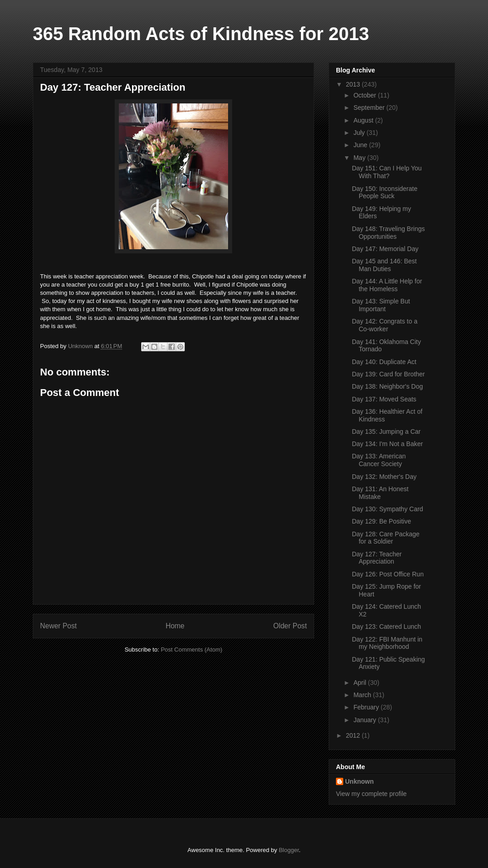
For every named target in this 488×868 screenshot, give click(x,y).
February (367, 707)
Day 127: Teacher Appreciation (377, 558)
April (361, 683)
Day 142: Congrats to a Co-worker (385, 325)
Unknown (359, 781)
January (366, 720)
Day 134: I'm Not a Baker (387, 444)
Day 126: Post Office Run (388, 574)
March (363, 695)
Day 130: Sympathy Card (387, 509)
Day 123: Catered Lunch (386, 627)
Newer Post (58, 626)
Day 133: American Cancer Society (379, 460)
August (364, 120)
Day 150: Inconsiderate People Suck (385, 193)
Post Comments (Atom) (191, 650)
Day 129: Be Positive (381, 521)
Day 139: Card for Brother (388, 374)
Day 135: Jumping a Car (386, 431)
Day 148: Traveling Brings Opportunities (388, 233)
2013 (354, 84)
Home (175, 626)
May (360, 158)
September (370, 108)
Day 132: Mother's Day (384, 477)
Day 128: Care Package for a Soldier (386, 538)
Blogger (289, 850)
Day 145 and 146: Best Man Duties (384, 265)
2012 (354, 735)
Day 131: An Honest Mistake (380, 493)
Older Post (290, 626)
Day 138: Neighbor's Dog (387, 386)
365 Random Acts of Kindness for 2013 (201, 34)
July (360, 133)
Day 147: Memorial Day (385, 249)
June (361, 145)
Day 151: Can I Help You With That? (387, 172)
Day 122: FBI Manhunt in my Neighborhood (387, 643)
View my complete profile (371, 794)
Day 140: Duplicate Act (384, 362)
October (366, 95)
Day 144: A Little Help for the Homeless (387, 285)
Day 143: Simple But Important (381, 305)
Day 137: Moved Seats (384, 399)
